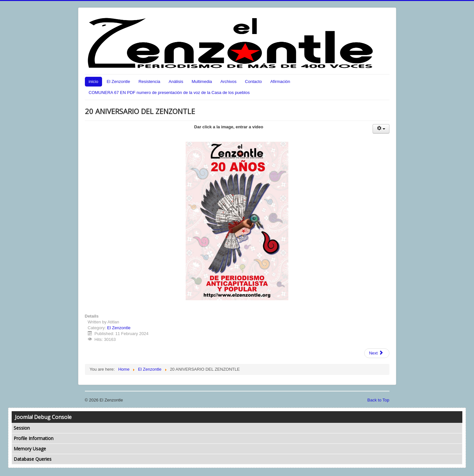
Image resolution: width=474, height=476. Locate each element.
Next (376, 353)
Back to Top (378, 400)
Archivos (228, 81)
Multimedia (202, 81)
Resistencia (149, 81)
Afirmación (280, 81)
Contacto (253, 81)
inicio (94, 81)
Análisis (176, 81)
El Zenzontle (118, 81)
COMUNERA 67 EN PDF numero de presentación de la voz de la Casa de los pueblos (169, 93)
